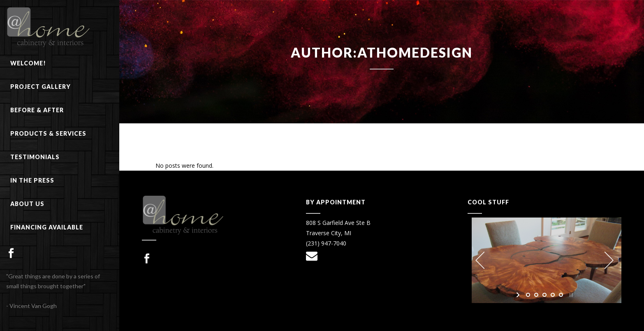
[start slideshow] (519, 295)
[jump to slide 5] (561, 295)
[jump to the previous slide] (480, 260)
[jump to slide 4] (553, 295)
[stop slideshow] (570, 295)
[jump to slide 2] (536, 295)
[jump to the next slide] (609, 260)
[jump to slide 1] (528, 295)
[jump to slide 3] (544, 295)
